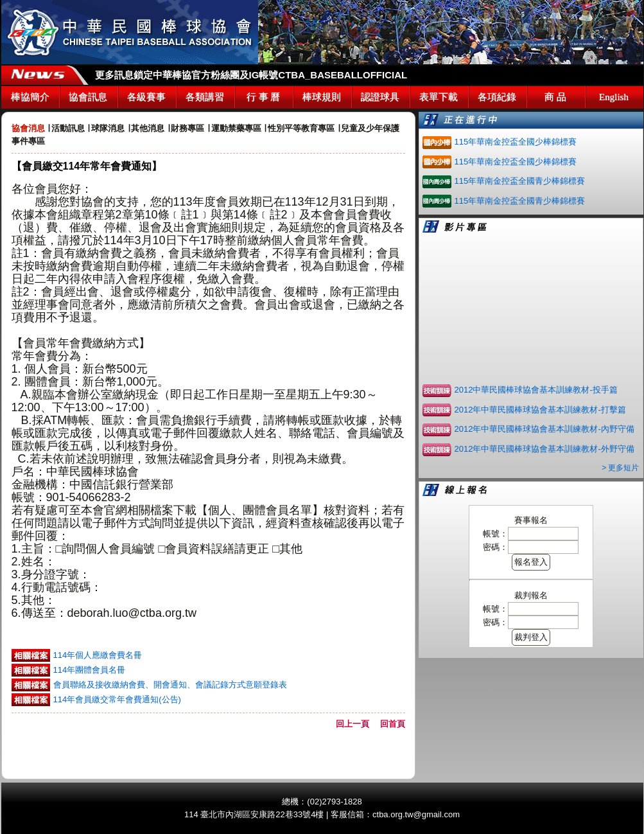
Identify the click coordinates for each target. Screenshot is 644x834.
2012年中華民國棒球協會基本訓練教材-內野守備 (544, 429)
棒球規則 (322, 97)
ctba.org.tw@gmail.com (416, 814)
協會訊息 (88, 97)
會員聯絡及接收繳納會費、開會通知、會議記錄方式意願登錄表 (170, 685)
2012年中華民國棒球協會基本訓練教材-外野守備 (544, 449)
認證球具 (380, 97)
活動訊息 (68, 128)
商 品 (555, 97)
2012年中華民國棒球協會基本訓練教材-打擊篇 (540, 410)
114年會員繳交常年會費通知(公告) (117, 699)
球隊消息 (108, 128)
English (614, 97)
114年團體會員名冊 (90, 670)
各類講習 (205, 97)
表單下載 (439, 97)
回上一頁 (357, 724)
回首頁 (393, 724)
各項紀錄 (497, 97)
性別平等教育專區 (301, 128)
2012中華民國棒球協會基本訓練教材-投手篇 (536, 390)
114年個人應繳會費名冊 (98, 655)
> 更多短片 (620, 468)
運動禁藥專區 (236, 128)
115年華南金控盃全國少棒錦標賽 (516, 142)
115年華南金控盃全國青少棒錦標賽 (520, 181)
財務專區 (187, 128)
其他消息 (148, 128)
